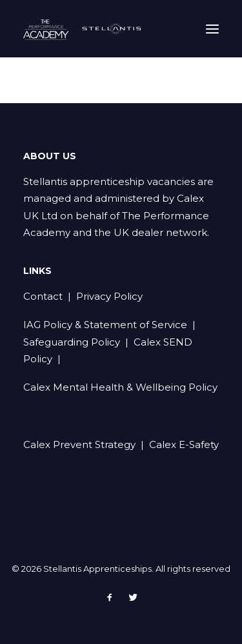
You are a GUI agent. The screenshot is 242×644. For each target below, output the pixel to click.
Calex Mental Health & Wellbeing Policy (120, 387)
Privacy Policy (109, 296)
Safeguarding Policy (72, 342)
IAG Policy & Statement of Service (105, 325)
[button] (212, 29)
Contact (43, 296)
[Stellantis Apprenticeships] (85, 29)
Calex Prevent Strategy (79, 444)
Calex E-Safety (184, 444)
